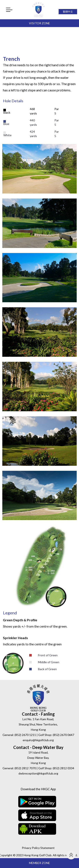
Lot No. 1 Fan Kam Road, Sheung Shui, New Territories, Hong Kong (38, 724)
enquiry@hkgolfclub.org (38, 740)
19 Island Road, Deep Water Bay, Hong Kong (38, 758)
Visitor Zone (39, 23)
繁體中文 (68, 12)
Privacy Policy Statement (38, 848)
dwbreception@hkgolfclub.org (38, 773)
